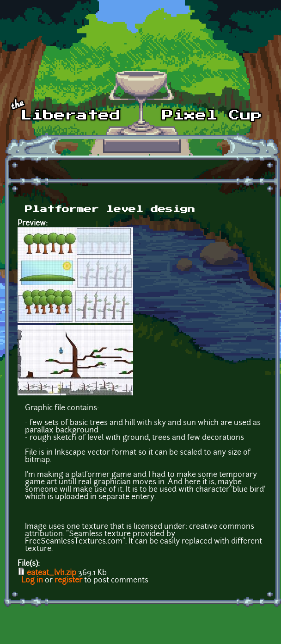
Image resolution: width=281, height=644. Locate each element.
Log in (32, 581)
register (68, 581)
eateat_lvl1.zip (52, 573)
